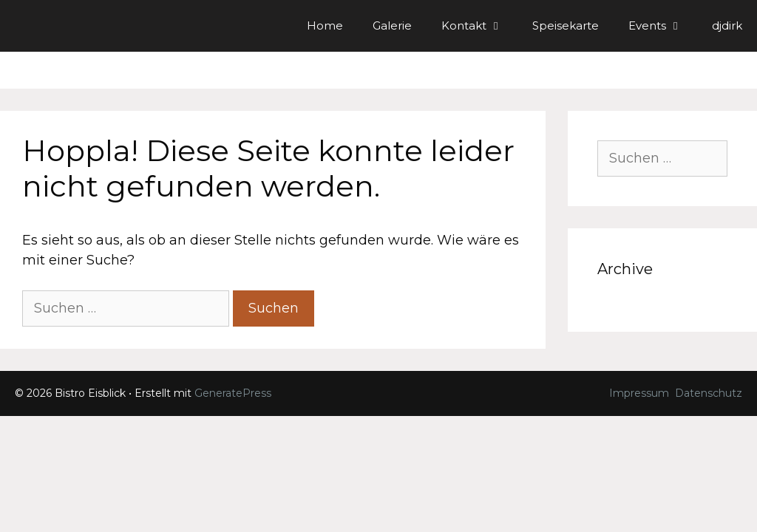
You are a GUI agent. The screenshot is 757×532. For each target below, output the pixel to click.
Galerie (392, 25)
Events (663, 26)
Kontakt (479, 26)
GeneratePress (233, 393)
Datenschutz (709, 393)
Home (325, 25)
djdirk (727, 25)
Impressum (639, 393)
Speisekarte (566, 25)
